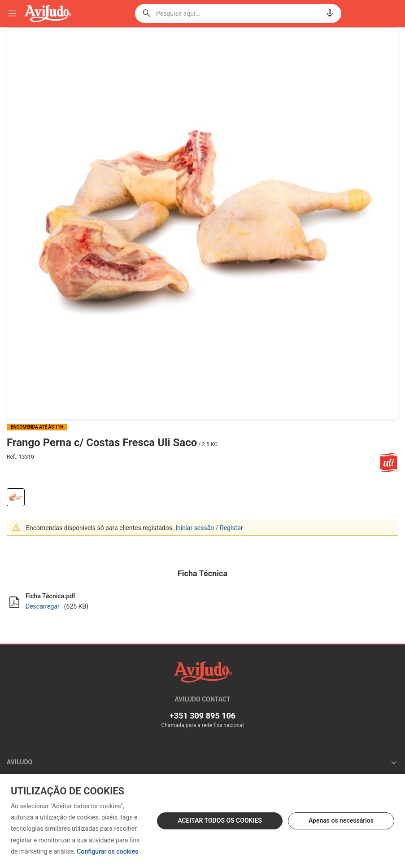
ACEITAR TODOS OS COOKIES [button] (220, 820)
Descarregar (43, 606)
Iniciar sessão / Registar (209, 528)
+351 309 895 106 (202, 716)
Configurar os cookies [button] (107, 852)
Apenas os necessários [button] (341, 820)
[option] (202, 223)
